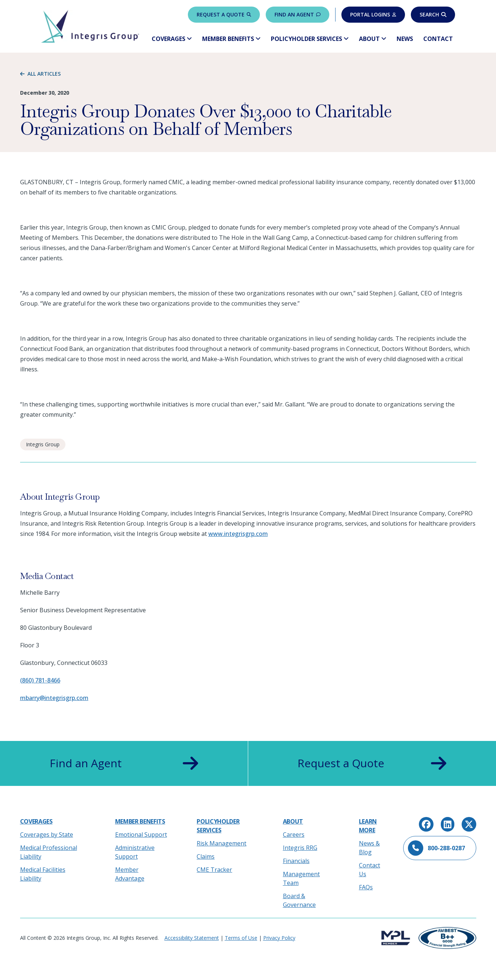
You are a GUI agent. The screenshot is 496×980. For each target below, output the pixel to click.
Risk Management (222, 843)
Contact (438, 39)
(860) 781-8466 (40, 680)
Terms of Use (241, 938)
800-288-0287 (436, 848)
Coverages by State (47, 835)
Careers (294, 835)
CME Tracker (214, 870)
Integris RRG (300, 848)
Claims (206, 856)
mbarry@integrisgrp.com (54, 698)
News (405, 39)
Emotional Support (141, 835)
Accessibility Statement (192, 938)
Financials (296, 861)
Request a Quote (224, 14)
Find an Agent (298, 14)
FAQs (366, 887)
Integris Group (43, 444)
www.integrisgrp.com (238, 534)
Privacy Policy (279, 938)
